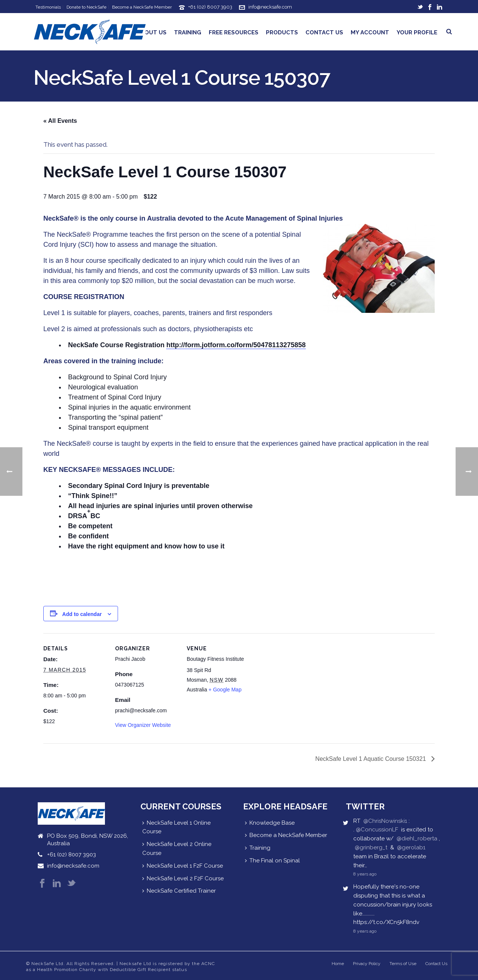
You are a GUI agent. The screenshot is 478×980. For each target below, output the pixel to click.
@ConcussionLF (377, 830)
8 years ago (365, 874)
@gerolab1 (411, 847)
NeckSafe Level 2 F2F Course (183, 878)
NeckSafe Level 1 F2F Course (183, 866)
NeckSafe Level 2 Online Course (177, 849)
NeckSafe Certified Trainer (179, 891)
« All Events (60, 121)
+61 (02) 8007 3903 (210, 7)
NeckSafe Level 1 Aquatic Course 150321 (371, 759)
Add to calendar (82, 614)
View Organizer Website (143, 725)
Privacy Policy (367, 964)
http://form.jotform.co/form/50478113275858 (236, 345)
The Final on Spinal (272, 861)
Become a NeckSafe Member (286, 835)
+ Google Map (225, 690)
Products (282, 32)
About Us (152, 32)
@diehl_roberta (417, 839)
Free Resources (234, 32)
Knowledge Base (270, 823)
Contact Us (324, 32)
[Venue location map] (298, 685)
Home (338, 964)
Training (188, 32)
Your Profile (417, 32)
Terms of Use (403, 964)
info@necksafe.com (270, 7)
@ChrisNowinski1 (385, 821)
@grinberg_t (371, 847)
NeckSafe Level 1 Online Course (176, 827)
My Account (370, 32)
